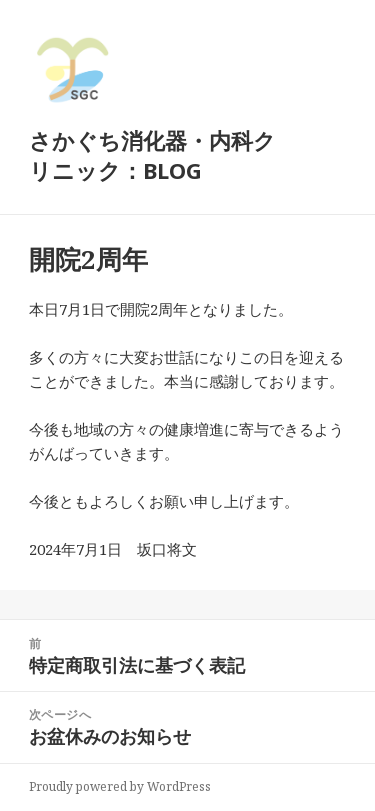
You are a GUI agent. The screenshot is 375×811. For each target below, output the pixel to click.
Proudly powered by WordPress (120, 786)
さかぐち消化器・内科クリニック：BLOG (152, 155)
